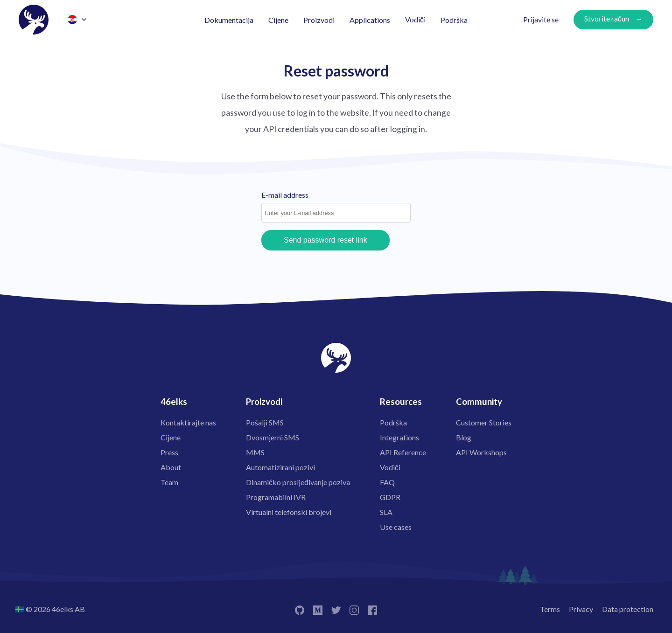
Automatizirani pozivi (280, 467)
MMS (255, 452)
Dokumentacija (229, 20)
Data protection (628, 609)
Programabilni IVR (276, 497)
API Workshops (481, 452)
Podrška (454, 20)
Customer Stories (484, 422)
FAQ (387, 482)
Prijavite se (541, 19)
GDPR (390, 497)
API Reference (403, 452)
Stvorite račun (607, 18)
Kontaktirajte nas (188, 422)
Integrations (399, 437)
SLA (386, 512)
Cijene (278, 20)
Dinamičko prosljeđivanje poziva (298, 482)
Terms (550, 609)
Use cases (396, 527)
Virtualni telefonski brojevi (289, 512)
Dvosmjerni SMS (273, 437)
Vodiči (415, 19)
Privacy (581, 609)
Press (169, 452)
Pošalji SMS (265, 422)
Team (169, 482)
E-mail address (285, 195)
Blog (464, 437)
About (171, 467)
